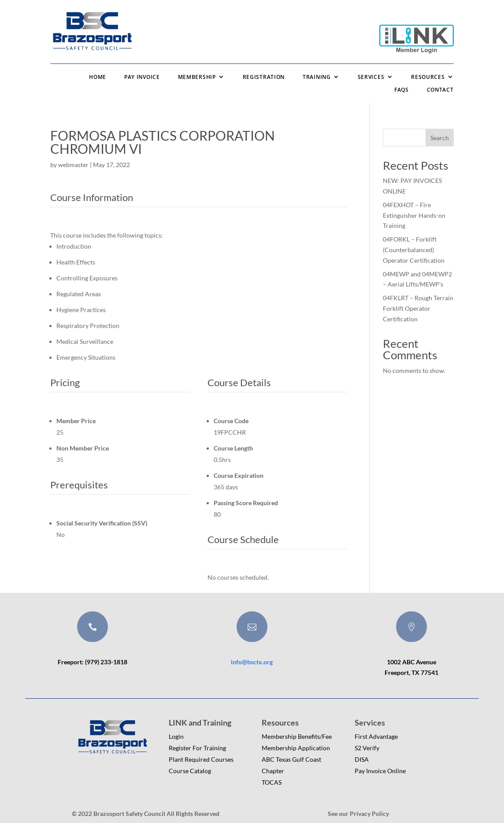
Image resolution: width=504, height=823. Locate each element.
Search (440, 138)
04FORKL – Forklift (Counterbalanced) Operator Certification (414, 250)
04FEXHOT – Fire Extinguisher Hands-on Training (414, 215)
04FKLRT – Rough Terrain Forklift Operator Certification (418, 308)
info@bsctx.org (252, 662)
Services (371, 77)
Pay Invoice (142, 77)
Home (98, 77)
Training (317, 77)
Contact (440, 90)
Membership (197, 77)
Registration (264, 77)
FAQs (402, 90)
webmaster (73, 165)
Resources (428, 77)
